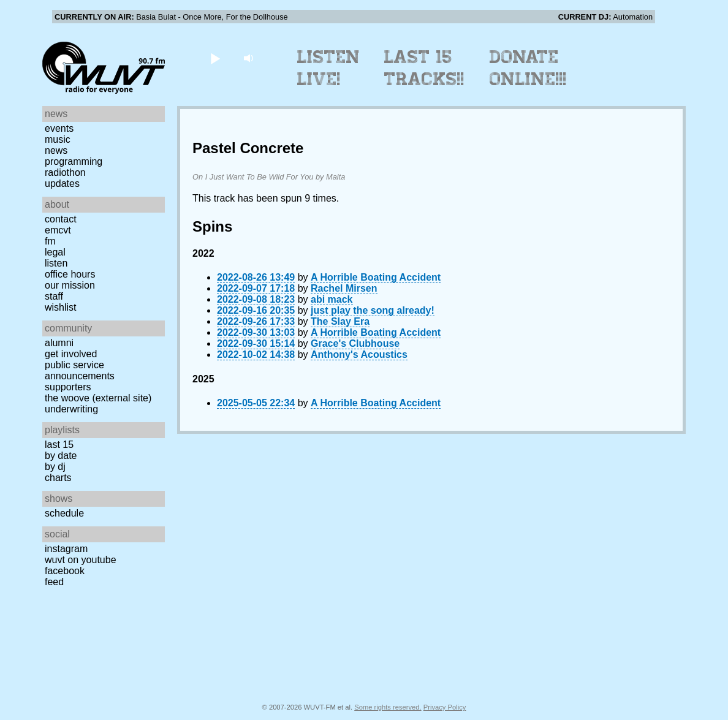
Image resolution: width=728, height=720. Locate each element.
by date (61, 456)
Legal (55, 252)
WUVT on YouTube (81, 560)
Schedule (64, 513)
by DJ (55, 467)
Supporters (68, 387)
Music (58, 139)
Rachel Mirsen (344, 288)
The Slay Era (340, 321)
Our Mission (70, 285)
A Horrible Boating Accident (376, 277)
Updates (62, 184)
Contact (61, 219)
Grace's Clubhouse (355, 343)
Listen (56, 263)
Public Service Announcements (80, 370)
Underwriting (71, 409)
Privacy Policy (445, 707)
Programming (74, 161)
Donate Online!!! (528, 68)
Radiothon (65, 172)
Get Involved (71, 354)
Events (59, 128)
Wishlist (61, 307)
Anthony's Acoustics (359, 354)
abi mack (332, 299)
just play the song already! (373, 310)
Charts (58, 478)
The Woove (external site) (98, 398)
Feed (54, 582)
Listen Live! (329, 68)
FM (50, 241)
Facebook (65, 571)
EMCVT (58, 230)
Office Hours (70, 274)
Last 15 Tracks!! (424, 68)
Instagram (66, 549)
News (56, 150)
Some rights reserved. (388, 707)
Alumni (59, 343)
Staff (54, 296)
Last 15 (59, 445)
